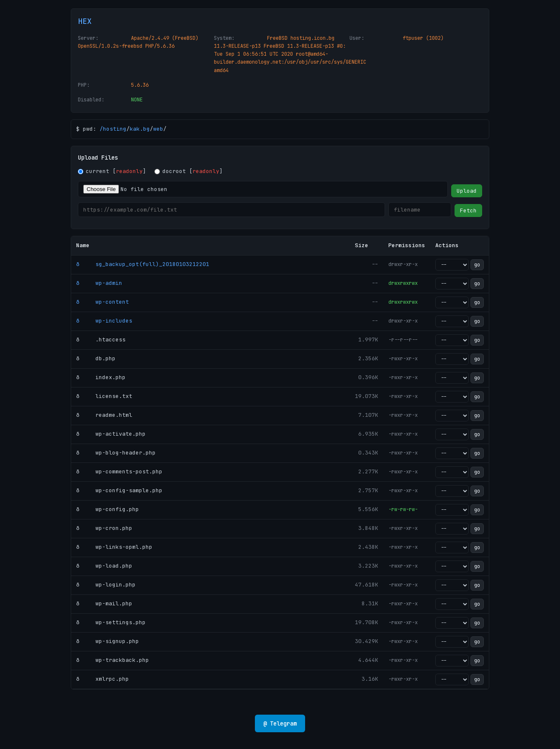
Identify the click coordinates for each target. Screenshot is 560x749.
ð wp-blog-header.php (116, 453)
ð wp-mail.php (104, 603)
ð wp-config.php (108, 509)
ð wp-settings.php (111, 622)
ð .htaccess (101, 340)
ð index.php (101, 377)
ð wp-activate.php (111, 434)
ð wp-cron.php (104, 528)
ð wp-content (103, 302)
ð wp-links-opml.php (114, 547)
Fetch (468, 210)
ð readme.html (104, 415)
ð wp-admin (99, 283)
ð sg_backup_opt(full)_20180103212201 (143, 264)
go (477, 265)
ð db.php (96, 358)
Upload (467, 191)
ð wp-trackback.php (113, 660)
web (158, 129)
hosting (115, 129)
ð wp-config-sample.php (119, 490)
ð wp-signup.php (108, 641)
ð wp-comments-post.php (119, 471)
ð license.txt (104, 396)
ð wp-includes (104, 321)
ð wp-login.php (106, 585)
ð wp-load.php (104, 566)
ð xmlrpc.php (103, 679)
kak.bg (140, 129)
